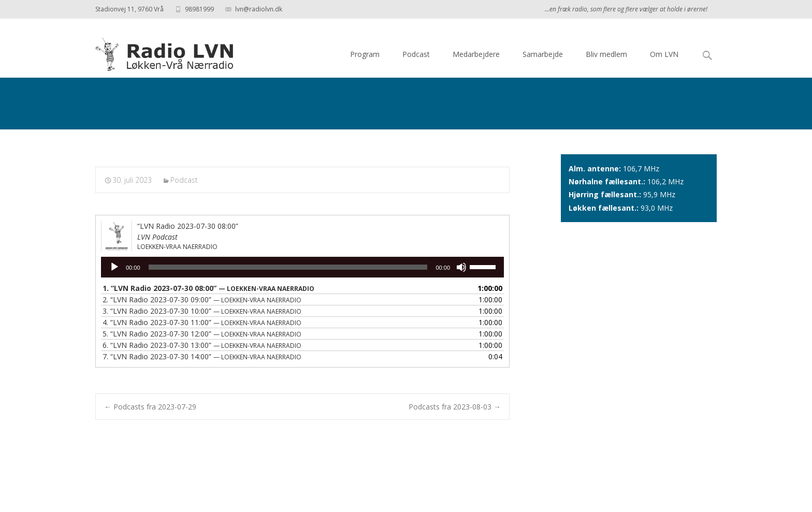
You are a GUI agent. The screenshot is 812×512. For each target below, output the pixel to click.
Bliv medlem (606, 54)
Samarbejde (543, 54)
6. (202, 345)
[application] (302, 267)
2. (202, 299)
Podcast (416, 54)
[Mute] (461, 267)
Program (365, 54)
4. (202, 322)
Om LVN (664, 54)
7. (202, 356)
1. (208, 288)
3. (202, 311)
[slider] (288, 267)
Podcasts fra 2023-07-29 (150, 407)
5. (202, 334)
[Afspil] (114, 267)
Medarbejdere (476, 54)
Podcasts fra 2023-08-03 (455, 407)
